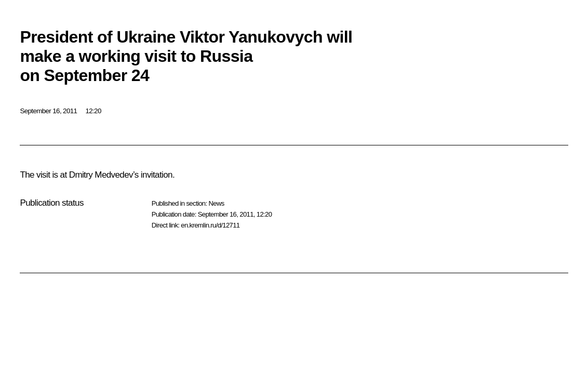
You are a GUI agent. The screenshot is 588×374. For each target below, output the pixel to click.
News (216, 203)
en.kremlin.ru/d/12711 (210, 225)
